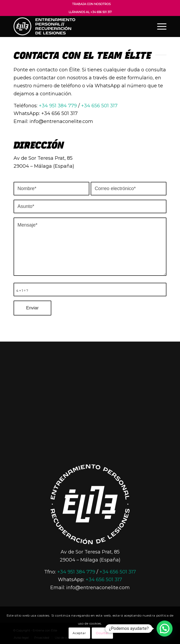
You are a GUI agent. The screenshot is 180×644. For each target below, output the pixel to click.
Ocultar (102, 633)
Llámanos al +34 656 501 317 (90, 12)
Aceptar (79, 633)
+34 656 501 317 (99, 106)
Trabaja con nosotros (91, 4)
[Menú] (159, 26)
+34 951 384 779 (58, 106)
